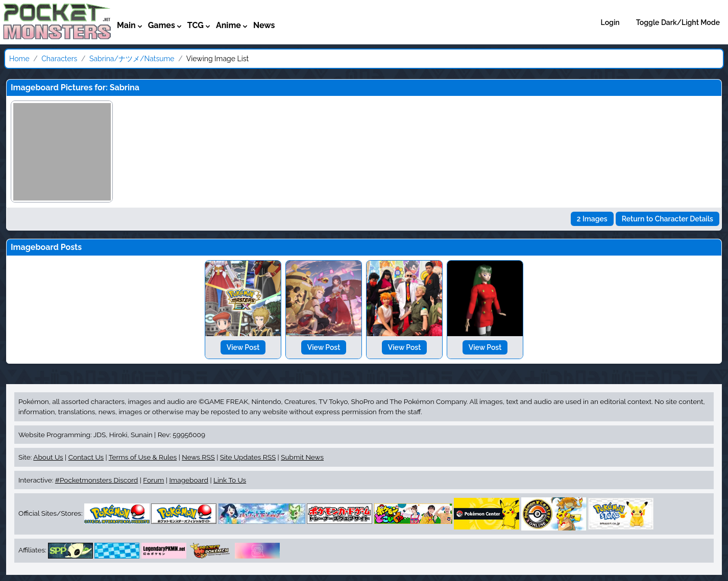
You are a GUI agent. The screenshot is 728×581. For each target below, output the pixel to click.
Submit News (302, 457)
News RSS (198, 457)
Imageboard (189, 480)
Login (610, 22)
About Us (48, 457)
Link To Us (230, 480)
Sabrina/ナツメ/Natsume (132, 59)
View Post (243, 347)
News (264, 25)
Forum (153, 480)
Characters (59, 59)
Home (19, 59)
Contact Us (86, 457)
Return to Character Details (668, 219)
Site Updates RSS (248, 457)
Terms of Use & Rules (143, 457)
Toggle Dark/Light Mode (678, 22)
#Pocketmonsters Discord (96, 480)
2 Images (592, 219)
